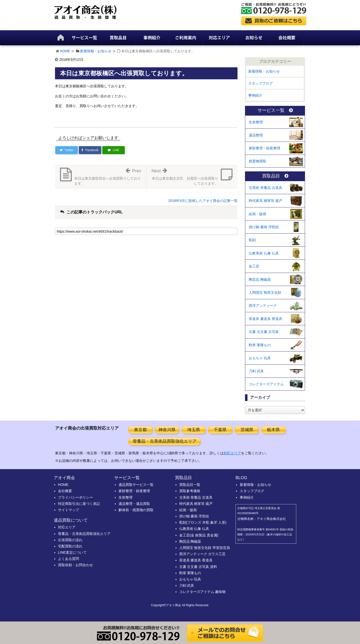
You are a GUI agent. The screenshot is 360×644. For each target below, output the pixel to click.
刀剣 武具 (256, 371)
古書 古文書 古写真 (264, 332)
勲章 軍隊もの (260, 345)
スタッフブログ (260, 83)
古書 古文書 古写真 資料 (198, 567)
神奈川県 (167, 430)
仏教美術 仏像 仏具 (264, 253)
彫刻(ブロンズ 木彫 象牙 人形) (203, 522)
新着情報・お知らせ (96, 51)
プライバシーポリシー (75, 497)
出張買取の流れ (70, 540)
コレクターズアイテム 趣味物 (202, 592)
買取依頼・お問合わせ (75, 565)
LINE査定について (72, 552)
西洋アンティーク (263, 305)
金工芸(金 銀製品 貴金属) (199, 535)
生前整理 (256, 122)
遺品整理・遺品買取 (134, 504)
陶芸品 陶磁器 (260, 279)
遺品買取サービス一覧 (136, 485)
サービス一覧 (275, 110)
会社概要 (65, 491)
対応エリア (232, 453)
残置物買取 (257, 161)
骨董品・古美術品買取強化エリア (165, 441)
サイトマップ (68, 510)
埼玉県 (194, 430)
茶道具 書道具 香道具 (265, 319)
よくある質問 (68, 559)
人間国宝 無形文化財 (265, 292)
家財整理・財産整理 (264, 148)
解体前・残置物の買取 (136, 510)
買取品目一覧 (190, 485)
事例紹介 (255, 95)
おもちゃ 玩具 (260, 358)
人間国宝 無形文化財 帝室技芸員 (205, 548)
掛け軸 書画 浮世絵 (264, 227)
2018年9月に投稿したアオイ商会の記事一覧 (203, 201)
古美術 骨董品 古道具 (265, 188)
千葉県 (220, 430)
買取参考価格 (190, 491)
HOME (65, 51)
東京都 (140, 430)
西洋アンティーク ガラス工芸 (202, 554)
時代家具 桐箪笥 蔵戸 (265, 201)
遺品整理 (256, 135)
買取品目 (275, 176)
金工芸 (254, 266)
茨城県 (247, 430)
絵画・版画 (257, 214)
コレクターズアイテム (266, 384)
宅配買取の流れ (70, 546)
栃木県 (273, 430)
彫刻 (252, 240)
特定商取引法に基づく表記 (79, 504)
